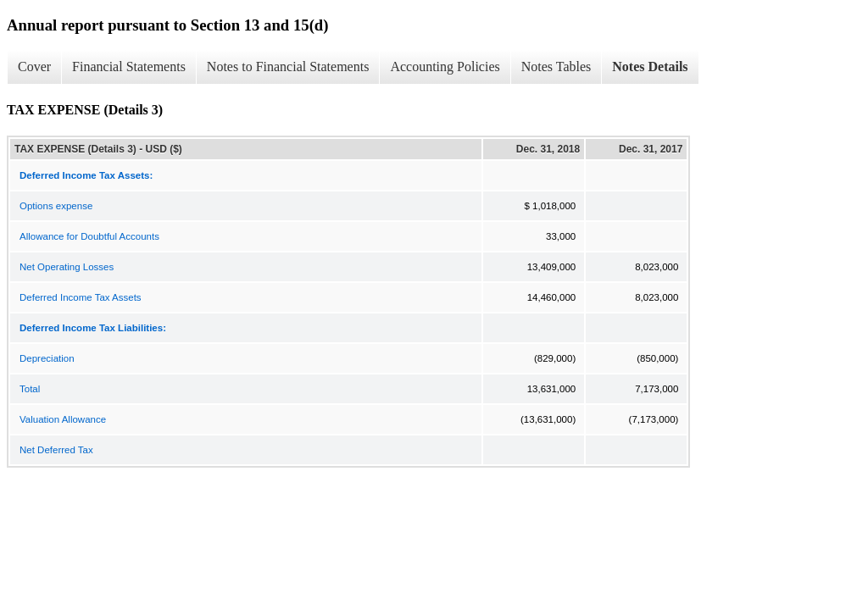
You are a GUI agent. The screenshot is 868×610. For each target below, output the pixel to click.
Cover (34, 67)
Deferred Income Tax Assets (81, 297)
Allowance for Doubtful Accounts (89, 236)
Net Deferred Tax (56, 450)
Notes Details (650, 67)
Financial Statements (129, 67)
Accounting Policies (445, 67)
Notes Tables (556, 67)
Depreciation (47, 358)
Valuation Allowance (63, 419)
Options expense (56, 206)
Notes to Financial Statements (288, 67)
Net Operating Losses (67, 267)
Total (30, 389)
